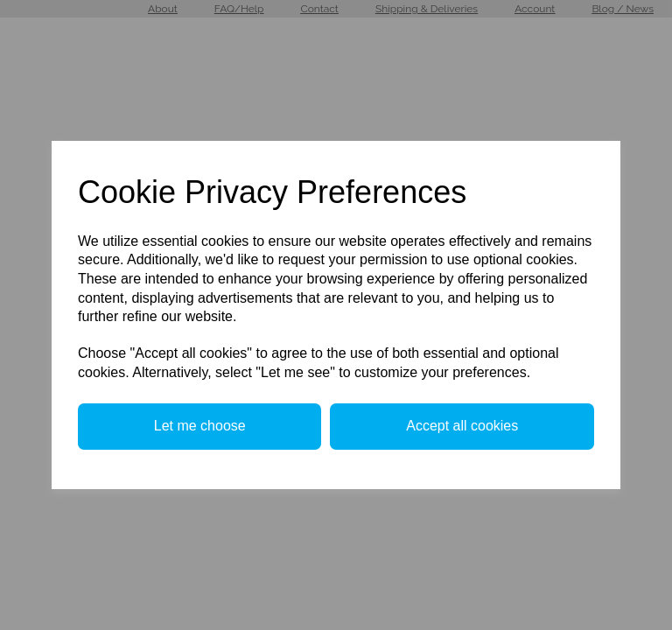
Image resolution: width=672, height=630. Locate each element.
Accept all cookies (462, 426)
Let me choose (200, 426)
